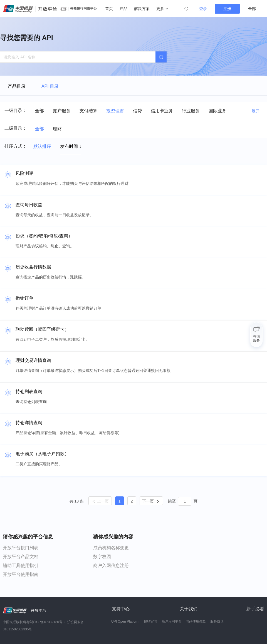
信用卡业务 (162, 111)
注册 (227, 9)
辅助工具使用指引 (21, 565)
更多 (162, 9)
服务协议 (217, 621)
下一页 (151, 501)
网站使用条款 (196, 621)
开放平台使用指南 (21, 574)
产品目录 (17, 86)
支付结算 (88, 111)
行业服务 (191, 111)
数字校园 (102, 557)
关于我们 (189, 609)
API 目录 (50, 86)
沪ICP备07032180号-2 (49, 622)
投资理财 (115, 111)
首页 (109, 9)
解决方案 (142, 9)
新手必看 (255, 609)
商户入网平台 (172, 621)
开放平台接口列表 (21, 548)
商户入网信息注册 (111, 565)
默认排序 (42, 146)
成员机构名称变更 (111, 548)
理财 (57, 129)
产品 (123, 9)
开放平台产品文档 (21, 557)
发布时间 (71, 146)
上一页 (100, 501)
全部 (39, 111)
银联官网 (150, 621)
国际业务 (217, 111)
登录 (203, 9)
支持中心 (121, 609)
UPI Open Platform (125, 621)
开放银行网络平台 (83, 9)
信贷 (137, 111)
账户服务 (62, 111)
